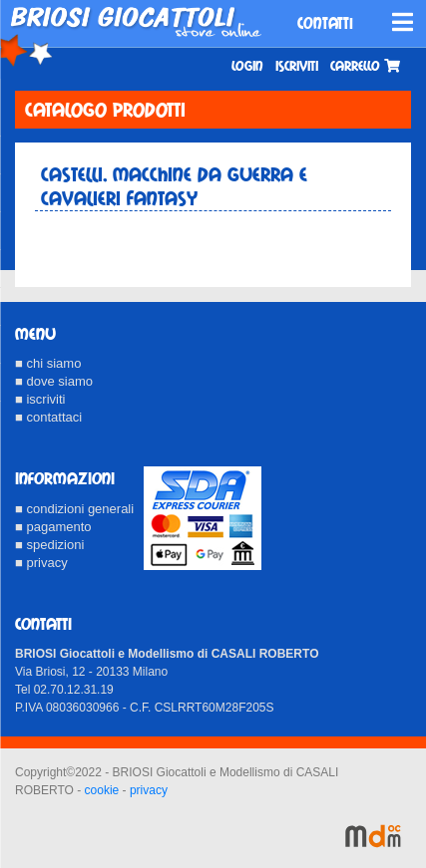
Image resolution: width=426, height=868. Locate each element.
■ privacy (41, 563)
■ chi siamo (48, 363)
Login (247, 66)
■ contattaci (48, 417)
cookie (102, 790)
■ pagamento (53, 527)
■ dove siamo (54, 381)
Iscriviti (297, 66)
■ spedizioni (49, 545)
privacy (149, 790)
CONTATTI (325, 23)
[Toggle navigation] (403, 22)
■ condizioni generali (74, 509)
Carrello (365, 66)
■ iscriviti (40, 399)
